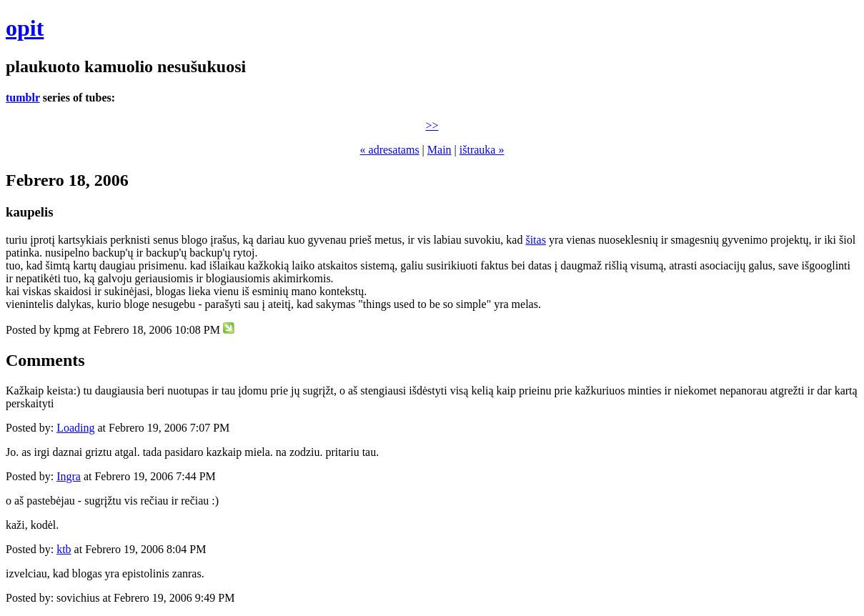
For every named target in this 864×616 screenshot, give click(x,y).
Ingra (69, 476)
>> (432, 125)
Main (440, 150)
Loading (75, 428)
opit (25, 28)
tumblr (23, 98)
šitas (535, 240)
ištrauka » (482, 150)
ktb (64, 549)
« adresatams (390, 150)
